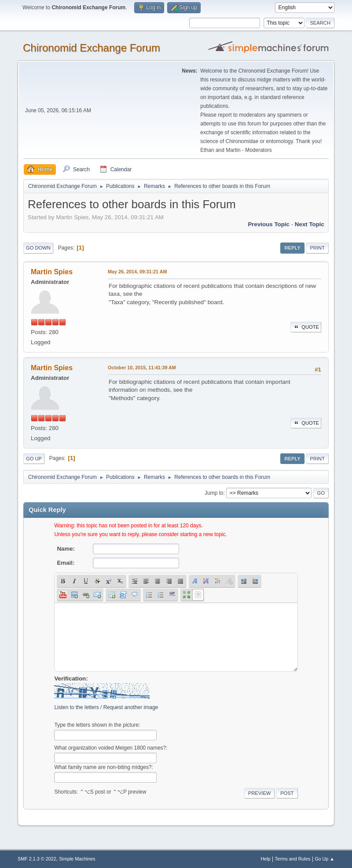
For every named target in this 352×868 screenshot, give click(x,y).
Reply (292, 248)
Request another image (131, 707)
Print (317, 248)
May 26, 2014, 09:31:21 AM (137, 272)
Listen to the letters (76, 707)
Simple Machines (77, 859)
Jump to (214, 493)
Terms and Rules (293, 859)
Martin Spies (52, 272)
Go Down (38, 248)
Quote (306, 327)
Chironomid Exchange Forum (92, 48)
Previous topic (269, 224)
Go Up (34, 459)
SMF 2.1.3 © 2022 (37, 859)
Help (266, 859)
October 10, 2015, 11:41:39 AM (142, 368)
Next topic (310, 224)
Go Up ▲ (324, 859)
